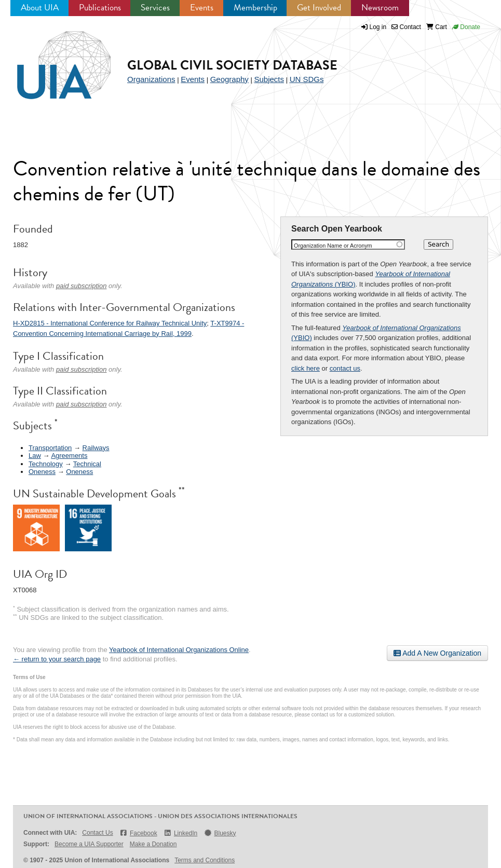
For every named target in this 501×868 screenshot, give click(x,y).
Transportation (50, 448)
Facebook (138, 833)
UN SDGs (307, 79)
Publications (100, 8)
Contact (406, 27)
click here (306, 368)
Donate (466, 27)
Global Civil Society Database (232, 65)
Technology (46, 464)
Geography (229, 79)
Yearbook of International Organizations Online (179, 650)
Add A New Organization (437, 653)
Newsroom (380, 8)
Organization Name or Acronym (333, 246)
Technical (87, 464)
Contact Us (97, 833)
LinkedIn (181, 833)
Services (155, 8)
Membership (255, 8)
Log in (378, 27)
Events (202, 8)
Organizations (151, 79)
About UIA (40, 8)
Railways (96, 448)
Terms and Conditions (205, 860)
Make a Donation (153, 844)
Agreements (69, 456)
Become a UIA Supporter (89, 844)
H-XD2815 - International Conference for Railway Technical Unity (110, 323)
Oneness (42, 472)
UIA (52, 59)
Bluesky (220, 833)
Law (35, 456)
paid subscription (82, 286)
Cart (437, 27)
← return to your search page (57, 659)
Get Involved (319, 8)
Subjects (269, 79)
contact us (345, 368)
